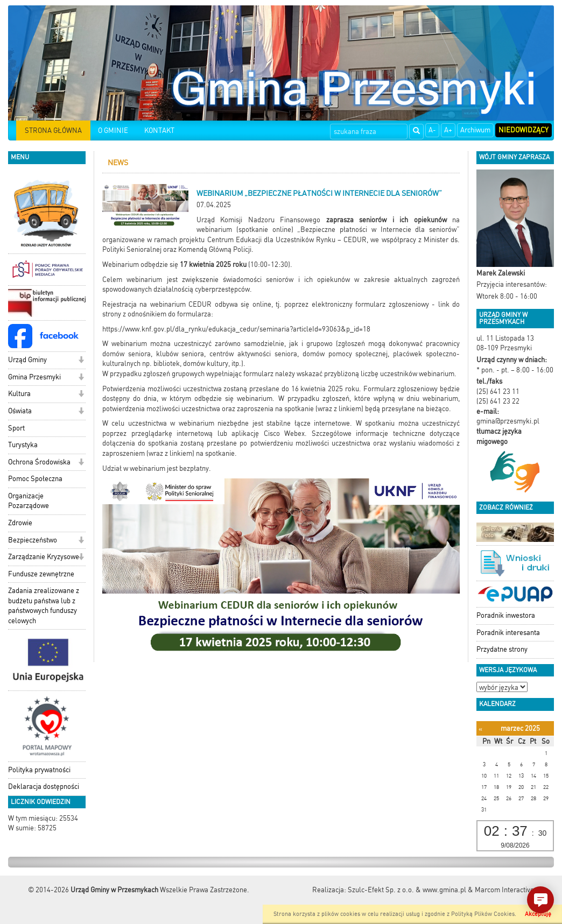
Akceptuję (538, 914)
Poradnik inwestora (506, 615)
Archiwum (475, 130)
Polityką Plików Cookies (483, 914)
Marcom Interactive (504, 890)
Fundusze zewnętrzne (41, 574)
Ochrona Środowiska (39, 462)
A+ (448, 130)
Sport (16, 428)
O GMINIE (113, 131)
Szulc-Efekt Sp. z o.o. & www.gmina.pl (407, 890)
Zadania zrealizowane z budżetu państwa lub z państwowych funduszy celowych (44, 606)
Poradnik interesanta (508, 633)
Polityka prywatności (39, 770)
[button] (81, 361)
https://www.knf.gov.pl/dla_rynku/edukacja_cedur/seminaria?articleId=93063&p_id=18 (236, 329)
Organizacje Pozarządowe (29, 501)
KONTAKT (159, 131)
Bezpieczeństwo (33, 540)
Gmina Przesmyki (34, 377)
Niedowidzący (524, 130)
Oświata (20, 411)
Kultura (19, 394)
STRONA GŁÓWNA (53, 131)
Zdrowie (20, 523)
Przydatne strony (502, 649)
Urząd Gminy (27, 360)
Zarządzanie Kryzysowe (44, 557)
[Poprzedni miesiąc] (480, 729)
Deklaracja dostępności (44, 787)
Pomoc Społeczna (35, 479)
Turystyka (23, 445)
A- (432, 130)
